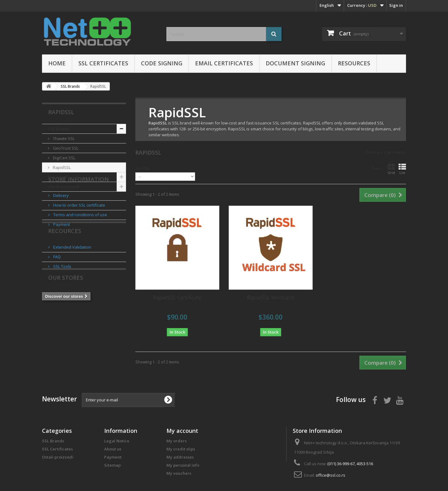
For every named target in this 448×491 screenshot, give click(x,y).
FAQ (56, 300)
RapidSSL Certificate (177, 297)
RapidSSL (61, 167)
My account (182, 431)
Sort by (142, 168)
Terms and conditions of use (80, 243)
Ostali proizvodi (64, 187)
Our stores (66, 333)
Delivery (61, 224)
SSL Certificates (103, 63)
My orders (177, 441)
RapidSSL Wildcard (271, 297)
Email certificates (224, 63)
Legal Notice (117, 441)
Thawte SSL (63, 138)
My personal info (183, 465)
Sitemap (112, 465)
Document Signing (295, 63)
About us (113, 449)
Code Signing (162, 63)
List (402, 169)
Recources (65, 277)
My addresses (180, 457)
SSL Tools (62, 310)
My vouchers (179, 473)
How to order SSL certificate (79, 234)
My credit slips (181, 449)
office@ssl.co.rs (331, 475)
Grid (391, 169)
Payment (61, 253)
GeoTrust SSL (65, 148)
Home (57, 63)
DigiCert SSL (64, 158)
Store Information (79, 210)
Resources (354, 63)
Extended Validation (72, 290)
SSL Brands (59, 129)
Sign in (396, 5)
